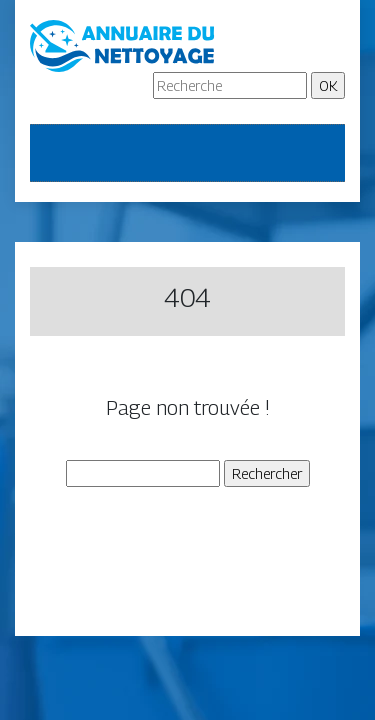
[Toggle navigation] (58, 153)
